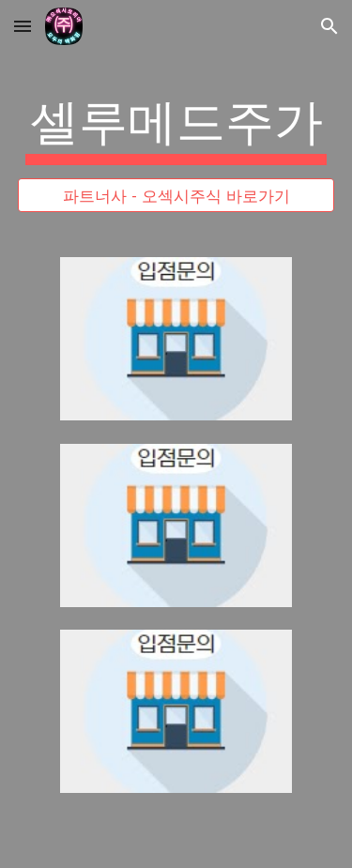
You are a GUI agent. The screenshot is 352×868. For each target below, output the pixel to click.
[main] (176, 127)
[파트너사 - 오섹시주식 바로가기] (176, 196)
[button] (23, 26)
